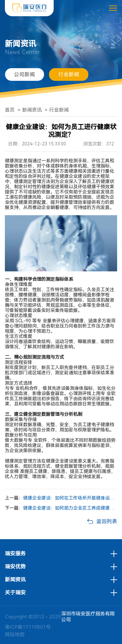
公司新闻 (24, 74)
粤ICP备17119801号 (28, 627)
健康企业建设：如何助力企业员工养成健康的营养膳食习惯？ (70, 508)
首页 (10, 110)
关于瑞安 (15, 593)
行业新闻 (69, 74)
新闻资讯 (32, 110)
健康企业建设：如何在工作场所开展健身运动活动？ (70, 498)
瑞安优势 (15, 567)
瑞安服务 (15, 554)
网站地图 (15, 635)
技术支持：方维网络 (83, 627)
